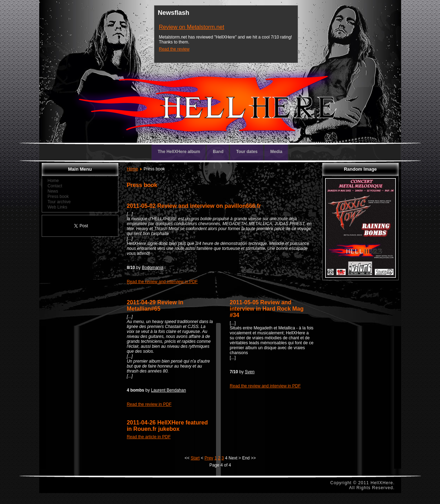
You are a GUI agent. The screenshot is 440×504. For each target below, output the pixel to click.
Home (133, 169)
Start (195, 458)
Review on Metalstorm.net (192, 27)
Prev (209, 458)
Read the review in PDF (149, 404)
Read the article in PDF (149, 437)
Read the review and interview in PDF (162, 282)
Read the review (174, 49)
